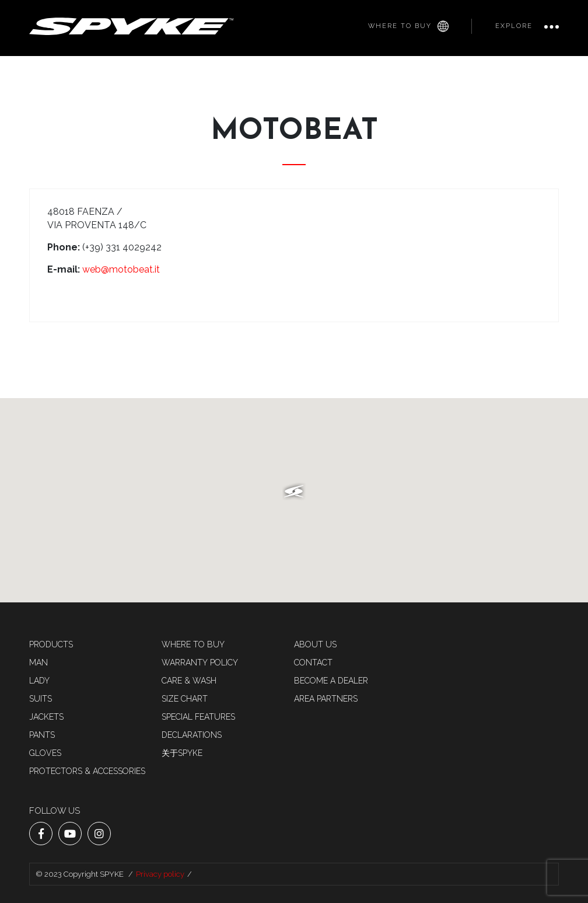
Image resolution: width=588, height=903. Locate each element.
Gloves (45, 753)
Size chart (185, 699)
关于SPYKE (182, 753)
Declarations (192, 735)
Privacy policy (160, 874)
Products (51, 644)
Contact (313, 663)
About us (315, 644)
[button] (294, 491)
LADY (39, 681)
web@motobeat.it (121, 269)
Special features (198, 717)
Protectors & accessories (87, 771)
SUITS (41, 699)
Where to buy (408, 26)
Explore (514, 26)
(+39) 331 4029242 (122, 247)
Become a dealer (331, 681)
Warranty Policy (200, 663)
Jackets (46, 717)
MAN (38, 663)
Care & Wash (189, 681)
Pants (42, 735)
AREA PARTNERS (326, 699)
